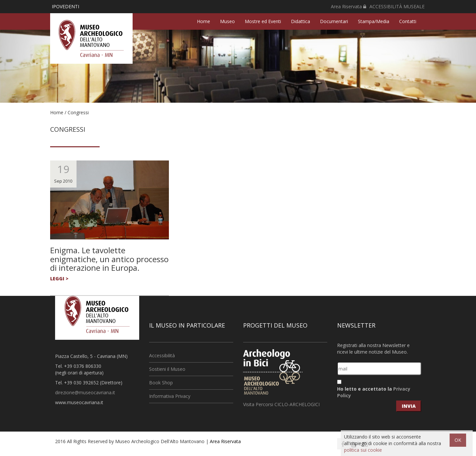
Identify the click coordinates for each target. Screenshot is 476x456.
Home (204, 21)
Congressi (78, 112)
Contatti (408, 21)
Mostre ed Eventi (263, 21)
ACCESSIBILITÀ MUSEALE (397, 6)
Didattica (301, 21)
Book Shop (161, 383)
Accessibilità (162, 355)
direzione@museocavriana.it (85, 392)
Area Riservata (349, 6)
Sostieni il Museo (167, 369)
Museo (227, 21)
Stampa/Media (374, 21)
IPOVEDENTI (65, 6)
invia (409, 406)
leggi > (59, 279)
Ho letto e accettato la (374, 392)
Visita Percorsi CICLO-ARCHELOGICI (281, 404)
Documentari (334, 21)
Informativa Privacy (170, 396)
